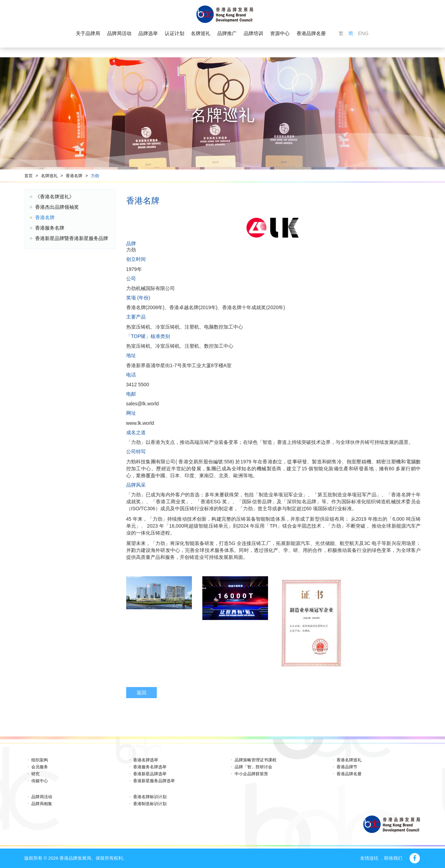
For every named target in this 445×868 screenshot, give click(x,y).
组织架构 (40, 760)
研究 (35, 774)
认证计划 (175, 33)
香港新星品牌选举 (150, 774)
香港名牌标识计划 (150, 797)
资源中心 (280, 33)
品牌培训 (253, 33)
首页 (29, 176)
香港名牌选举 (146, 760)
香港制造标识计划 (150, 804)
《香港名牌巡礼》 (55, 197)
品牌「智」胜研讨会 (253, 767)
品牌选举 (148, 33)
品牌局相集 (42, 804)
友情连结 (369, 858)
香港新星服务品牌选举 (154, 781)
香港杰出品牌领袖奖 (57, 207)
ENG (363, 33)
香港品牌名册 (311, 33)
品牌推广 (227, 33)
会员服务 (40, 767)
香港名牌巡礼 (349, 760)
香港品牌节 (347, 767)
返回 (141, 693)
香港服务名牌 (50, 228)
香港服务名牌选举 (150, 767)
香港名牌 (74, 176)
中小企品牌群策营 (251, 774)
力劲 (95, 176)
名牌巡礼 (201, 33)
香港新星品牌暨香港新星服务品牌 (72, 238)
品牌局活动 (119, 33)
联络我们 (393, 858)
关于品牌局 (88, 33)
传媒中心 (40, 781)
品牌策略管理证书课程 (256, 760)
